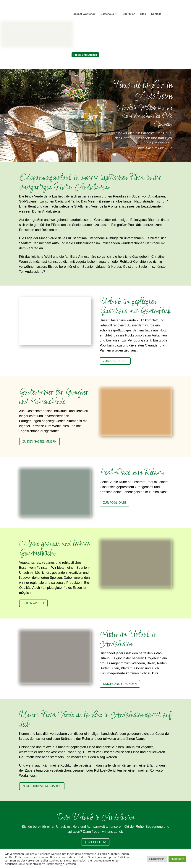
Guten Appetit (33, 603)
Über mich (129, 14)
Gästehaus (107, 14)
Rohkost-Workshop (84, 14)
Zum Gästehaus (115, 361)
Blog (143, 14)
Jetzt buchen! (95, 842)
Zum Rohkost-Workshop (42, 786)
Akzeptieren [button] (177, 859)
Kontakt (156, 14)
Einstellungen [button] (157, 859)
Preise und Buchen (85, 55)
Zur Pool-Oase (115, 503)
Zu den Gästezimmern (39, 441)
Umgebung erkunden (120, 684)
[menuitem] (106, 48)
